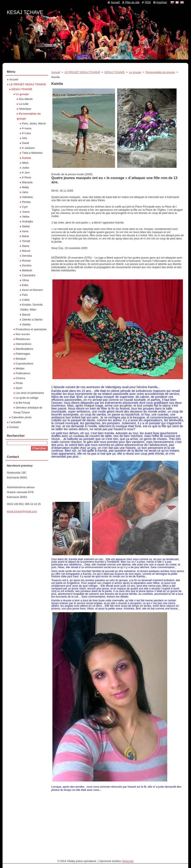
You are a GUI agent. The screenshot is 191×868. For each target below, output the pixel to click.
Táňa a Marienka (32, 153)
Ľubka (26, 300)
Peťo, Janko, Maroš (34, 123)
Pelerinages (23, 354)
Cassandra (29, 275)
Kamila (27, 158)
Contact (14, 427)
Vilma (25, 280)
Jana (25, 192)
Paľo (25, 295)
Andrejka (27, 221)
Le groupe (135, 72)
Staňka (26, 324)
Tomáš (26, 241)
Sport (19, 388)
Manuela (27, 182)
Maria (25, 236)
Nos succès (23, 334)
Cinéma (20, 378)
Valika (26, 217)
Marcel (26, 251)
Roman (26, 261)
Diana (26, 246)
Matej (25, 187)
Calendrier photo (22, 417)
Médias (20, 368)
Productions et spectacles (31, 329)
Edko (25, 285)
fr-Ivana (27, 128)
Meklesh (27, 270)
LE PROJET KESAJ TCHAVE (82, 72)
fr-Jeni (26, 173)
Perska (26, 202)
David (26, 143)
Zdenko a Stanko (32, 319)
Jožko (26, 168)
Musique (21, 359)
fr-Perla (27, 177)
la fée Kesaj (23, 403)
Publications (23, 373)
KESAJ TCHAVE (114, 72)
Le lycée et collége (27, 398)
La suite (24, 104)
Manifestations (25, 349)
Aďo (25, 138)
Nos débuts (26, 99)
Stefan (26, 226)
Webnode (128, 861)
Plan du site (132, 2)
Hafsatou (27, 197)
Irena (25, 231)
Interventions (23, 344)
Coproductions (25, 364)
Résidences (23, 339)
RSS (148, 2)
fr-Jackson (28, 148)
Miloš (25, 163)
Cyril (25, 207)
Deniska (27, 256)
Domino (27, 265)
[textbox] (118, 817)
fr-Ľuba (26, 133)
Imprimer (162, 2)
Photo (19, 383)
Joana (26, 212)
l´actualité (15, 422)
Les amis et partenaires (30, 393)
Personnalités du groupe (160, 72)
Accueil (56, 72)
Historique (25, 109)
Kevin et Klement (32, 290)
